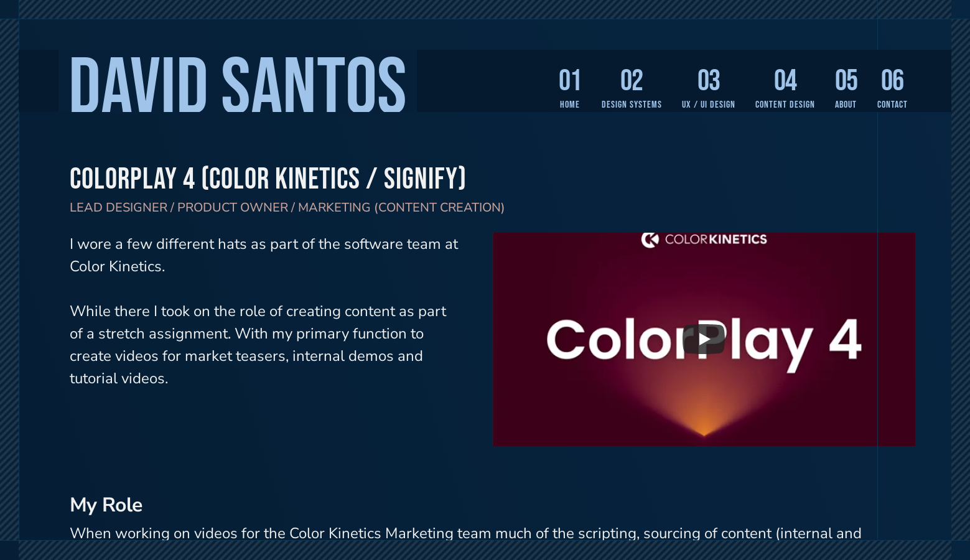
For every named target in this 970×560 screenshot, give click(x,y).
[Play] (704, 339)
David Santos (238, 89)
